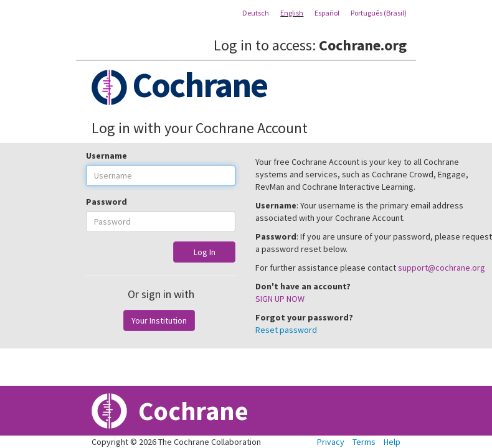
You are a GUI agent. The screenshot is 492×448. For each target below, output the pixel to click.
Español (327, 13)
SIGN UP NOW (280, 299)
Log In (205, 252)
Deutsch (256, 13)
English (292, 13)
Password (106, 202)
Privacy (331, 442)
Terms (364, 442)
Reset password (286, 330)
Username (106, 156)
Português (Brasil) (379, 13)
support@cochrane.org (442, 268)
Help (392, 442)
